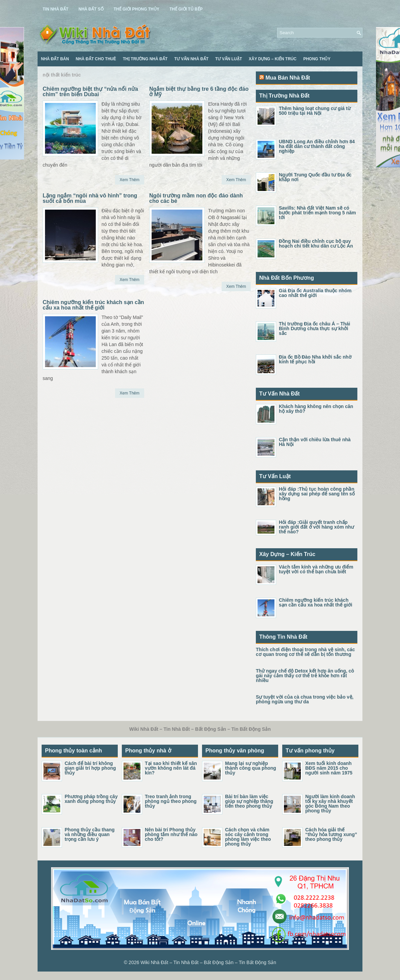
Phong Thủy (317, 59)
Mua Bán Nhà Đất (288, 78)
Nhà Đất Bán (55, 59)
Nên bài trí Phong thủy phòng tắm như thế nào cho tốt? (171, 834)
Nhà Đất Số (91, 9)
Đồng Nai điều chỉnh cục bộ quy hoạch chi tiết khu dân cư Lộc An (316, 243)
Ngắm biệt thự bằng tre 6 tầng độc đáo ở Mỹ (199, 92)
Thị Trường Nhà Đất (145, 59)
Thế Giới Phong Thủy (137, 9)
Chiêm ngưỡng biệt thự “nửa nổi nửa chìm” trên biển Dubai (90, 92)
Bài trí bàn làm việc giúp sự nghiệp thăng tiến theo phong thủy (249, 801)
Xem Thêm (130, 180)
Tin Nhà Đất (55, 9)
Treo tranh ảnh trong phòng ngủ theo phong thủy (171, 801)
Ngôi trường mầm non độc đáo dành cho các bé (196, 198)
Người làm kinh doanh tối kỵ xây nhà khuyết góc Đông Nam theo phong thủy (330, 804)
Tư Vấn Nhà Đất (191, 59)
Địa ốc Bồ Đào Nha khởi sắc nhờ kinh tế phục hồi (315, 359)
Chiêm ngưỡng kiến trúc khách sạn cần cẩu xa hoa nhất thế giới (93, 305)
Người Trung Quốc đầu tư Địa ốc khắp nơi (315, 177)
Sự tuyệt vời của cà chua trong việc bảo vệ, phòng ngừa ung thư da (305, 699)
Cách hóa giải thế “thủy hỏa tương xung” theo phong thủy (331, 834)
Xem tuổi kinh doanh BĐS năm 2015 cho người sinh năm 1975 (329, 768)
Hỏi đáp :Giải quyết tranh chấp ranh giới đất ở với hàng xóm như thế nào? (316, 527)
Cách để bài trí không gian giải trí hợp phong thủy (90, 768)
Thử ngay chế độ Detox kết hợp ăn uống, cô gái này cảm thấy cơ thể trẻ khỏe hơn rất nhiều (305, 676)
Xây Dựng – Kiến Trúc (273, 59)
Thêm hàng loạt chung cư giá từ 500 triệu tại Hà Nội (315, 111)
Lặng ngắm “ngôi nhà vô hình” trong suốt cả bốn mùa (90, 198)
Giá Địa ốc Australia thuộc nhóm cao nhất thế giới (315, 293)
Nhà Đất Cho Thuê (96, 59)
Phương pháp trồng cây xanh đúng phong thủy (91, 799)
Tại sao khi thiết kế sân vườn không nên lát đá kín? (171, 768)
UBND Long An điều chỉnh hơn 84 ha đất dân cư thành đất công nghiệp (317, 146)
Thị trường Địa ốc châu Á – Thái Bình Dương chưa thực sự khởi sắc (315, 328)
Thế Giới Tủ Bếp (186, 9)
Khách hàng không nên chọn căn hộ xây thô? (316, 409)
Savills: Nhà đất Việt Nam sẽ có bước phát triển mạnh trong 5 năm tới (317, 213)
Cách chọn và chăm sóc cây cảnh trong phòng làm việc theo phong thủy (248, 837)
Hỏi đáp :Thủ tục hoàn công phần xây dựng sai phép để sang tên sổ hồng (317, 494)
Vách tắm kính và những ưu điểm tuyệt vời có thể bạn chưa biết (316, 569)
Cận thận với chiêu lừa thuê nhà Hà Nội (315, 442)
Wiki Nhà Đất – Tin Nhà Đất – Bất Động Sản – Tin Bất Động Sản (208, 962)
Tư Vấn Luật (229, 59)
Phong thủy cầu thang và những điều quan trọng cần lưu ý (90, 834)
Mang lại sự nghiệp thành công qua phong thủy (251, 768)
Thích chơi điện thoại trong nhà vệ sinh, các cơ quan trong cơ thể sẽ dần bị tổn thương (305, 652)
